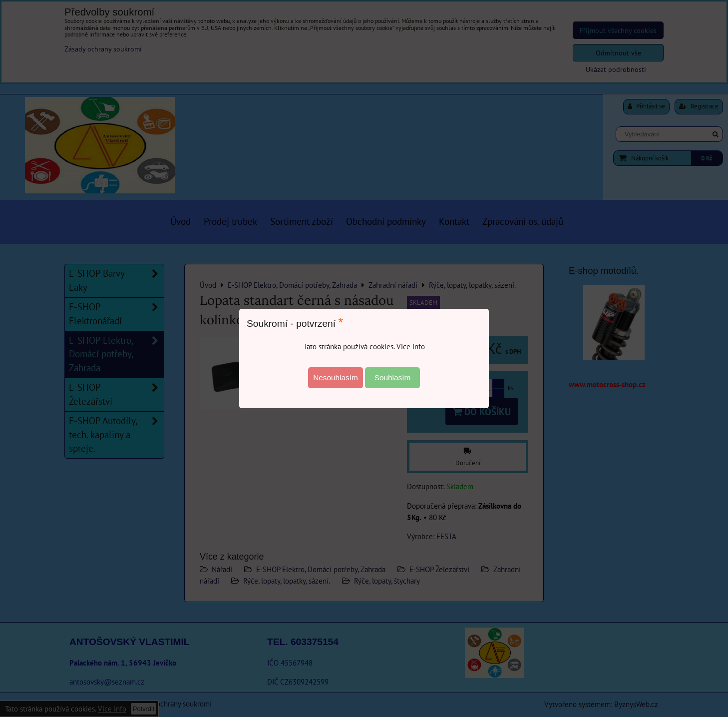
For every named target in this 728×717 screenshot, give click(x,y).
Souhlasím (393, 377)
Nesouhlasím (336, 377)
